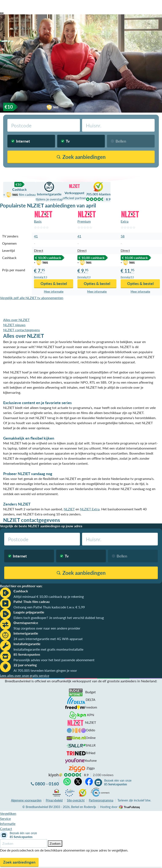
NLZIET (69, 509)
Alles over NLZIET (16, 320)
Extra (125, 221)
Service (5, 818)
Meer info (54, 292)
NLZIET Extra (90, 509)
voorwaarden (26, 800)
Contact (6, 829)
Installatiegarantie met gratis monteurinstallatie (48, 649)
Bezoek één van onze (118, 782)
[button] (2, 13)
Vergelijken (8, 813)
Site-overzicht (76, 800)
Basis (38, 221)
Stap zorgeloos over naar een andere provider (47, 628)
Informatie (8, 824)
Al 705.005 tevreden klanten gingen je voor (45, 670)
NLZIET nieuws (14, 325)
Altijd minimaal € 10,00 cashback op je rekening (49, 596)
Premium (84, 221)
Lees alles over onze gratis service (25, 675)
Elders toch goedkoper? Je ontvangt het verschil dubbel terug (59, 618)
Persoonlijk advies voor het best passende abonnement (54, 660)
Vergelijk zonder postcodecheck (134, 173)
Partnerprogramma (101, 800)
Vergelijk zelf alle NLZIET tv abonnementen (32, 298)
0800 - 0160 (47, 784)
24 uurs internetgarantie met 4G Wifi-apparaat (48, 639)
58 (123, 236)
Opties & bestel (54, 283)
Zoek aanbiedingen (19, 862)
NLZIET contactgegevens (22, 330)
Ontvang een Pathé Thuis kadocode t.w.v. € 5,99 (49, 607)
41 (36, 236)
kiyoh (55, 775)
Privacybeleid (54, 800)
